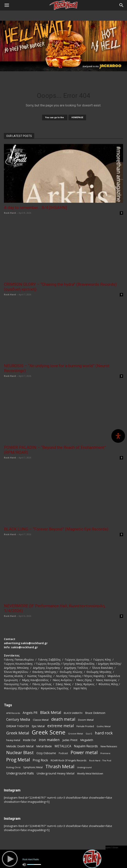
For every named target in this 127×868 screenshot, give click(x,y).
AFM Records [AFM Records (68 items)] (13, 713)
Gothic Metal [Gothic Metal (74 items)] (104, 726)
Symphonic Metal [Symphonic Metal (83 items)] (33, 767)
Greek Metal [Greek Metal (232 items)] (18, 733)
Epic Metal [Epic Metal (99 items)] (38, 726)
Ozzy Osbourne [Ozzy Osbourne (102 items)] (46, 753)
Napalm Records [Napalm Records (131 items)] (86, 746)
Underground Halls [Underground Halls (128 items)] (20, 773)
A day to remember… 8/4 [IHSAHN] (35, 208)
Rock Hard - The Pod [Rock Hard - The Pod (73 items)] (100, 760)
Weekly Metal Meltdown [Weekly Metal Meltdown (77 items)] (90, 773)
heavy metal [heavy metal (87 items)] (13, 740)
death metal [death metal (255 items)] (63, 719)
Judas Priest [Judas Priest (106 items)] (70, 740)
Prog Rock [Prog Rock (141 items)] (40, 760)
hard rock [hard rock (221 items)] (104, 733)
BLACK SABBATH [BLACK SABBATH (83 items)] (73, 713)
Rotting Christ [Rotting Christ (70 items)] (13, 767)
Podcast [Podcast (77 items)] (63, 753)
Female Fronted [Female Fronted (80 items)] (85, 726)
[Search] (122, 5)
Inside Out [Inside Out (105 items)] (29, 740)
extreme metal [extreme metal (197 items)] (61, 726)
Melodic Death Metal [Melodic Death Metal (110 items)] (20, 746)
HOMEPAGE (77, 117)
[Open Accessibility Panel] (118, 436)
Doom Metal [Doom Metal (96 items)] (86, 720)
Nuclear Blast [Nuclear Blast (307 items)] (20, 752)
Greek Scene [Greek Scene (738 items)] (49, 732)
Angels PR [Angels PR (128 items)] (30, 713)
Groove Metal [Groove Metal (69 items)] (76, 734)
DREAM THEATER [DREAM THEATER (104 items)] (18, 726)
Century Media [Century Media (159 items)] (18, 719)
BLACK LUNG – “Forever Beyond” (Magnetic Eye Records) (56, 529)
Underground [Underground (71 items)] (84, 767)
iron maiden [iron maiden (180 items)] (49, 740)
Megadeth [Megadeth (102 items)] (87, 740)
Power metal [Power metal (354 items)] (84, 752)
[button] (7, 5)
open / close (112, 847)
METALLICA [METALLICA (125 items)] (63, 746)
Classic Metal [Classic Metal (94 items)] (41, 720)
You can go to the (55, 117)
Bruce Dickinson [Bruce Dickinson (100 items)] (95, 713)
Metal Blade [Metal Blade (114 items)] (44, 746)
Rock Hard (10, 213)
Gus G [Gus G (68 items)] (89, 734)
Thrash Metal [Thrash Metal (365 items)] (60, 767)
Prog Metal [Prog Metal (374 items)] (18, 759)
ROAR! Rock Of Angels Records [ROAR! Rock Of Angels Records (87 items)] (69, 760)
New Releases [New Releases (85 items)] (109, 746)
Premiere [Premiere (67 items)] (105, 753)
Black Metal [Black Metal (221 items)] (51, 712)
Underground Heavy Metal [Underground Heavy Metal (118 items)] (55, 773)
